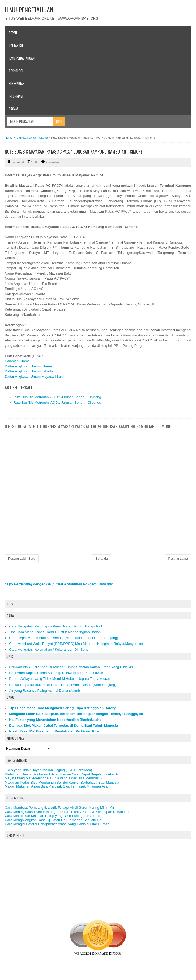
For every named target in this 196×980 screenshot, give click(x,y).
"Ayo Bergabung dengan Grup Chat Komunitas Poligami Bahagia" (59, 584)
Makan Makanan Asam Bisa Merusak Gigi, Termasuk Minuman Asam (58, 786)
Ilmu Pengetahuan (22, 58)
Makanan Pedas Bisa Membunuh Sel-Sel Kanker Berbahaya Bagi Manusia (62, 782)
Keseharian (17, 83)
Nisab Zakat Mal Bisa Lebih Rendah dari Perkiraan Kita (54, 731)
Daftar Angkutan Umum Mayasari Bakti (35, 377)
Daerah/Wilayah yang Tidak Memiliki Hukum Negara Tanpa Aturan (60, 679)
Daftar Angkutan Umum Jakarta (29, 371)
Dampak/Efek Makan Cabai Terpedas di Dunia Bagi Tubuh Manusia (63, 725)
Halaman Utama (17, 361)
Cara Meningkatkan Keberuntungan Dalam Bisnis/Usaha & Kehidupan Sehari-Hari (68, 812)
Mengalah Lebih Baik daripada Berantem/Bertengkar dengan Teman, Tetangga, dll (76, 714)
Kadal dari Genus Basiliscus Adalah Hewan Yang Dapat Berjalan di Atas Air (62, 774)
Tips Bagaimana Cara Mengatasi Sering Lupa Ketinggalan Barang (63, 708)
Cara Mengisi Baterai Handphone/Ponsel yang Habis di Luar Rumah (57, 824)
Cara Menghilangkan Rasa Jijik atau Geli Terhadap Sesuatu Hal (54, 820)
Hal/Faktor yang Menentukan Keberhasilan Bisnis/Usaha (55, 720)
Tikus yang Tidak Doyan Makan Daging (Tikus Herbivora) (48, 770)
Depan (13, 33)
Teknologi (16, 71)
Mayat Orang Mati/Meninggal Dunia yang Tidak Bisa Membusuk (54, 778)
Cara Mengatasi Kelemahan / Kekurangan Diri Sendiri (50, 649)
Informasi (16, 96)
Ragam (13, 109)
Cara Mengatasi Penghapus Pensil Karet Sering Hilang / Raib (56, 626)
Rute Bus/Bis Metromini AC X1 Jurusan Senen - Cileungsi (58, 403)
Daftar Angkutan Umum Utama (28, 366)
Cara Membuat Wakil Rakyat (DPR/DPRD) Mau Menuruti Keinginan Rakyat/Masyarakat (76, 644)
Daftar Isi (16, 45)
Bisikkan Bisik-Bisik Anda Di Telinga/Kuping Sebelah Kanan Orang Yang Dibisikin (71, 667)
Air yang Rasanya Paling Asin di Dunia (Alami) (44, 691)
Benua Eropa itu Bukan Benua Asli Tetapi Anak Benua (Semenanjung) (63, 685)
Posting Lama (178, 559)
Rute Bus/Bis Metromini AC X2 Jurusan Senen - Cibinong (57, 397)
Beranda (102, 559)
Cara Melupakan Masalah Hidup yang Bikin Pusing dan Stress (52, 816)
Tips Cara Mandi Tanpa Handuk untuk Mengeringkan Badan (55, 632)
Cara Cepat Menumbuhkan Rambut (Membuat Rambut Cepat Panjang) (63, 638)
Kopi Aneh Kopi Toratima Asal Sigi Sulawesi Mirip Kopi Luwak (56, 673)
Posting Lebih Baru (22, 559)
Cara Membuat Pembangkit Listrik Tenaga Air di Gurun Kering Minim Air (59, 808)
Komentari (52, 162)
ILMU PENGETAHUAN (29, 10)
